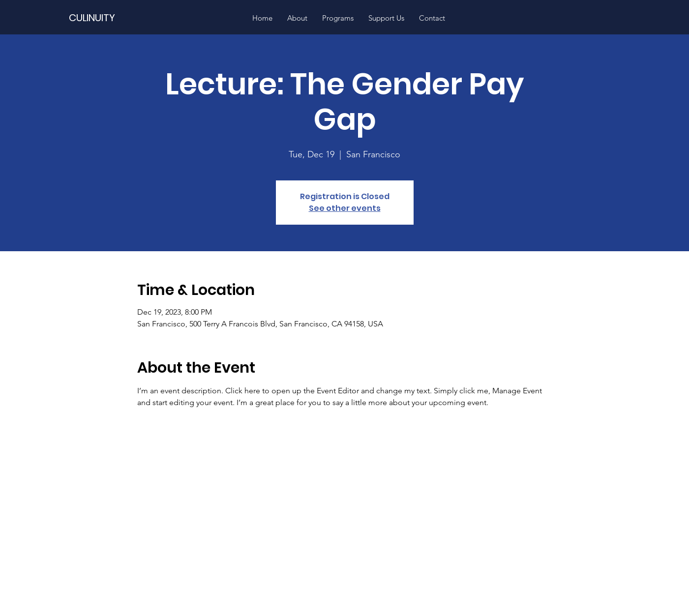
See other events (345, 208)
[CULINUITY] (117, 17)
